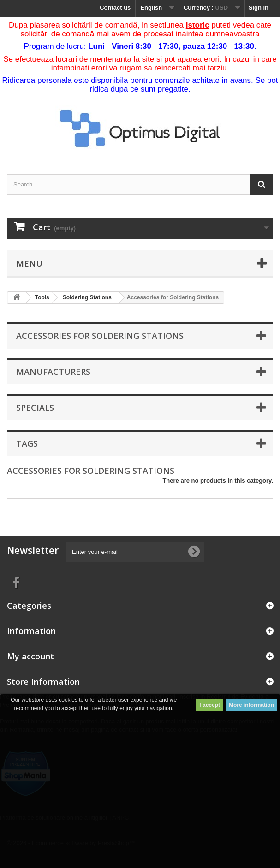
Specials (35, 408)
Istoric (198, 25)
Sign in (259, 8)
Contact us (115, 8)
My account (30, 656)
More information (251, 705)
